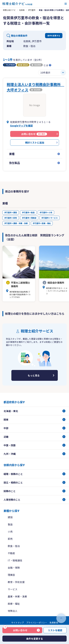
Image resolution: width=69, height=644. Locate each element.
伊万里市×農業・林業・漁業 (16, 223)
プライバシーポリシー (37, 623)
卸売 (10, 539)
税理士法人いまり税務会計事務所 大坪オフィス (35, 87)
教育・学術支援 (16, 582)
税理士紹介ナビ (9, 10)
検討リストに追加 (35, 142)
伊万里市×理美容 (29, 218)
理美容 (11, 575)
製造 (10, 524)
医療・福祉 (14, 604)
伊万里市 (32, 10)
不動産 (11, 553)
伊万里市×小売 (46, 212)
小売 (10, 532)
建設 (10, 517)
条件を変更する (54, 36)
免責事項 (54, 623)
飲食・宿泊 (14, 546)
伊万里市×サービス (50, 218)
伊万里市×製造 (28, 212)
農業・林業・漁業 (17, 596)
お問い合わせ (15, 630)
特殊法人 (13, 611)
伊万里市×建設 (11, 212)
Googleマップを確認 (21, 126)
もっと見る (34, 375)
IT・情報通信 (15, 560)
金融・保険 (14, 568)
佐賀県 (22, 10)
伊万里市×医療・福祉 (42, 223)
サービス (13, 589)
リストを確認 (55, 630)
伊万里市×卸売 (11, 218)
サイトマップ (18, 623)
